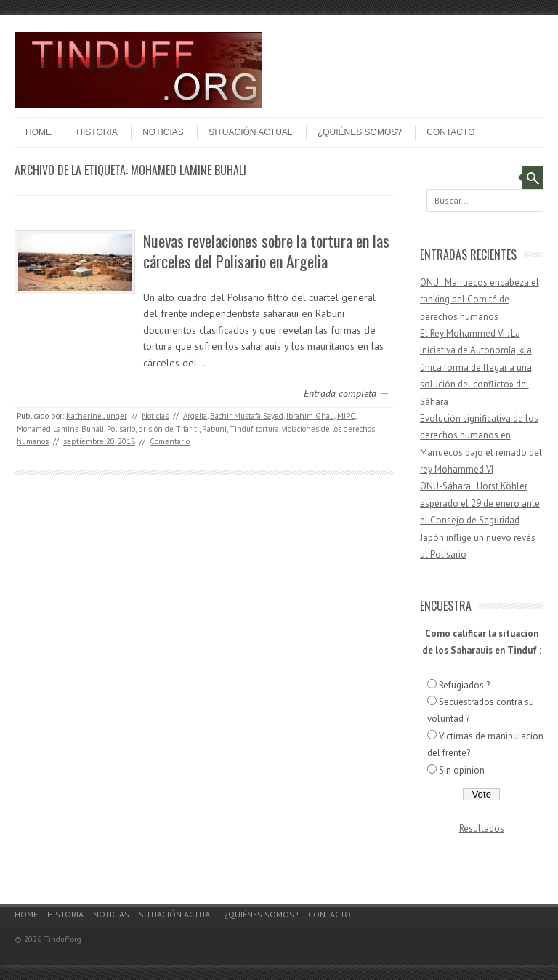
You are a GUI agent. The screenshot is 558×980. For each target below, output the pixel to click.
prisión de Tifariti (169, 429)
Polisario (121, 429)
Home (39, 132)
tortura (267, 429)
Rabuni (214, 429)
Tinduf (241, 429)
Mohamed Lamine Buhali (60, 429)
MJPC (346, 416)
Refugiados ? (464, 685)
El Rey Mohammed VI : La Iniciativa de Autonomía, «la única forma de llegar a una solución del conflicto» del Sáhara (476, 367)
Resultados (482, 828)
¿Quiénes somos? (360, 132)
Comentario (170, 441)
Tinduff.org (62, 939)
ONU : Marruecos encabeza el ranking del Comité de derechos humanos (480, 300)
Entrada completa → (347, 393)
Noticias (163, 132)
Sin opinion (462, 770)
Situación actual (250, 132)
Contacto (450, 132)
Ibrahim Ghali (310, 416)
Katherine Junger (97, 416)
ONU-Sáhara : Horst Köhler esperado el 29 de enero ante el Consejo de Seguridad (480, 503)
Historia (97, 132)
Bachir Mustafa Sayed (247, 416)
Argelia (195, 416)
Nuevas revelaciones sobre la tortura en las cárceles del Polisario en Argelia (266, 251)
